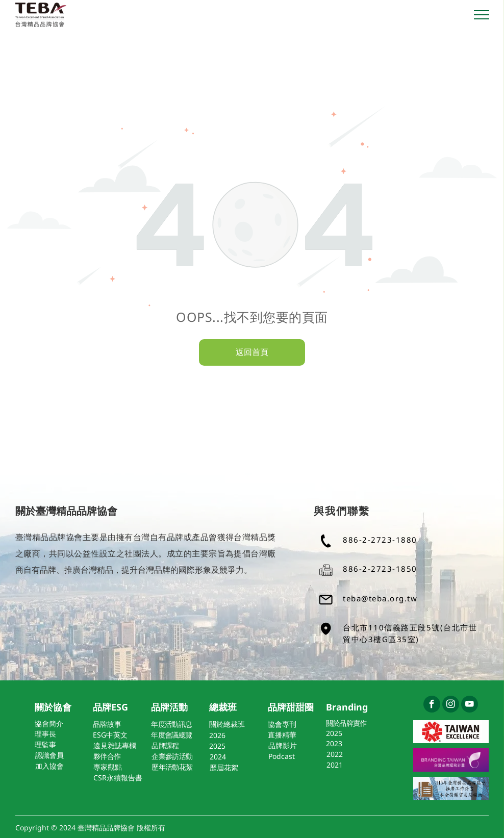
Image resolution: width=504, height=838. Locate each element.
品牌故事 (107, 724)
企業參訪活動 (172, 756)
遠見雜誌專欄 (115, 745)
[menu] (482, 15)
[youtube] (470, 705)
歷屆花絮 (224, 767)
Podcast (282, 756)
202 (215, 735)
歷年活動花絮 (172, 767)
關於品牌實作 (346, 723)
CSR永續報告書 (118, 778)
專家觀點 (108, 767)
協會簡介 (49, 723)
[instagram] (451, 705)
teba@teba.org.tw (380, 598)
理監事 (45, 744)
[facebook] (432, 705)
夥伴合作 (107, 756)
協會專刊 (282, 724)
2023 (334, 743)
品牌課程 (165, 745)
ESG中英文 (110, 735)
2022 (335, 754)
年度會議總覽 (171, 735)
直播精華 (282, 735)
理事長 (45, 734)
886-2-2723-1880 (380, 540)
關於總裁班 (227, 724)
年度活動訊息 (171, 724)
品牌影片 (283, 745)
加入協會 (49, 766)
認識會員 (49, 755)
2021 (335, 765)
